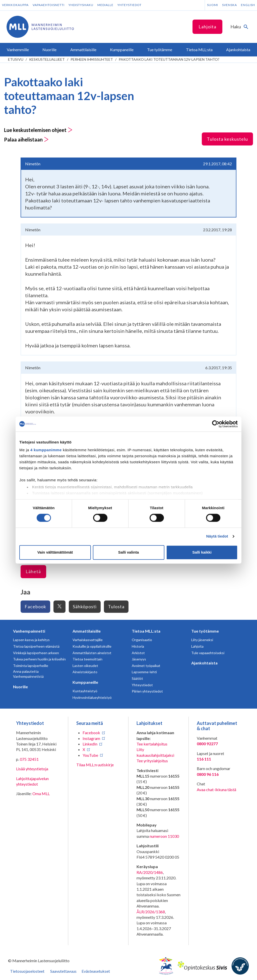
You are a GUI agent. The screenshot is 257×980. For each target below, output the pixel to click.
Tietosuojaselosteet (27, 971)
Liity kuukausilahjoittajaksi (155, 752)
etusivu (16, 59)
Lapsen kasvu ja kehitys (31, 640)
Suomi (213, 5)
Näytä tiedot (217, 536)
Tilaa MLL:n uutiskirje (95, 765)
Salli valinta (129, 552)
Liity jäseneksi (202, 640)
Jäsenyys (139, 659)
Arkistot (138, 653)
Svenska (230, 5)
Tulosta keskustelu (227, 139)
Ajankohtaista (204, 663)
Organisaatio (142, 640)
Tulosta (116, 607)
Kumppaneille (85, 682)
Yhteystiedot (130, 5)
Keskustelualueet (47, 59)
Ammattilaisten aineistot (92, 653)
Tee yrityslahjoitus (152, 761)
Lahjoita (207, 27)
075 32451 (29, 759)
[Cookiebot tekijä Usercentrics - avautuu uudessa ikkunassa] (216, 424)
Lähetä (33, 571)
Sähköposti (85, 607)
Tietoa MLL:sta (146, 631)
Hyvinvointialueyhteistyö (92, 697)
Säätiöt (137, 678)
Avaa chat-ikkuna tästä (216, 789)
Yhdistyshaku (81, 5)
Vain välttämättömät (55, 552)
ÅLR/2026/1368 (151, 912)
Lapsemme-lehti (144, 672)
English (248, 5)
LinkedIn (90, 744)
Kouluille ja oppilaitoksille (92, 646)
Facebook (35, 607)
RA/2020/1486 (150, 872)
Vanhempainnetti (29, 631)
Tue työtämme (205, 631)
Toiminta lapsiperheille (31, 666)
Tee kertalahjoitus (152, 744)
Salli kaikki (202, 552)
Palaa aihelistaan (26, 139)
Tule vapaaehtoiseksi (208, 653)
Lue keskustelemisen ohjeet (38, 130)
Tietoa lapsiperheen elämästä (36, 646)
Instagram (91, 738)
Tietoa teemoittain (87, 659)
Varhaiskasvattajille (88, 640)
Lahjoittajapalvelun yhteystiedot (32, 781)
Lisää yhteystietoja (32, 769)
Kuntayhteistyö (85, 691)
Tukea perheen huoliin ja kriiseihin (39, 659)
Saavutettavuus (63, 971)
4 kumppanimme (46, 450)
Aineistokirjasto (85, 672)
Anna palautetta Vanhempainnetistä (28, 674)
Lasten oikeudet (85, 666)
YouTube (90, 755)
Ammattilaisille (87, 631)
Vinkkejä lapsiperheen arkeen (36, 653)
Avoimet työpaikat (146, 666)
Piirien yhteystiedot (147, 691)
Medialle (105, 5)
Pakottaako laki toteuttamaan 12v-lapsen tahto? (169, 59)
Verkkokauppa (15, 5)
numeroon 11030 (164, 836)
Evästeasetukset (96, 971)
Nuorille (20, 687)
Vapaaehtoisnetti (49, 5)
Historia (138, 646)
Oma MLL (41, 794)
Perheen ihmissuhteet (92, 59)
